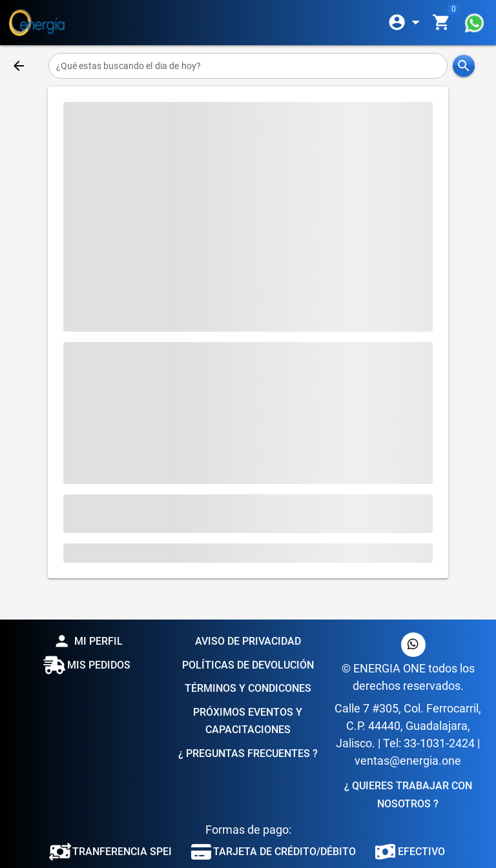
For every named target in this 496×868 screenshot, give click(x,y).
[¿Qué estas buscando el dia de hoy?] (248, 66)
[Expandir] (406, 23)
